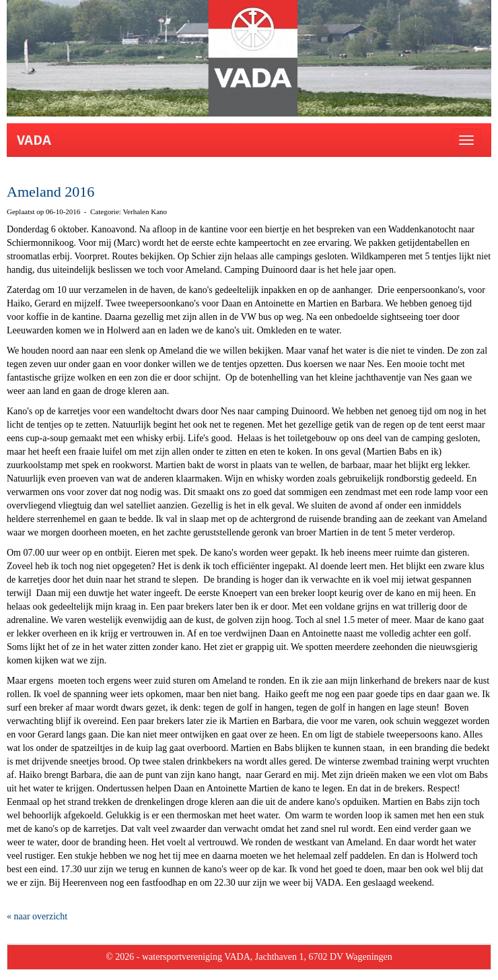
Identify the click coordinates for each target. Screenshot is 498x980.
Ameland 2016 (50, 192)
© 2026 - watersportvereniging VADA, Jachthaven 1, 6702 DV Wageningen (249, 957)
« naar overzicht (37, 916)
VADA (34, 140)
